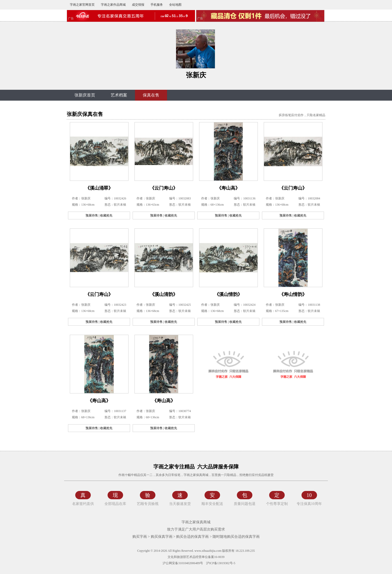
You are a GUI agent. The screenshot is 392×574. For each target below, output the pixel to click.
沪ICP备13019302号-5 (221, 563)
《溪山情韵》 (228, 294)
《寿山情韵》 (293, 294)
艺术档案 (119, 95)
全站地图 (175, 5)
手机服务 (157, 5)
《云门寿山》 (164, 188)
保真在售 (151, 95)
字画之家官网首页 (82, 5)
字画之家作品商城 (113, 5)
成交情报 (138, 5)
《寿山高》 (228, 188)
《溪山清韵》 (164, 294)
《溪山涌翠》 (99, 188)
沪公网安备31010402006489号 (182, 563)
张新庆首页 (85, 95)
